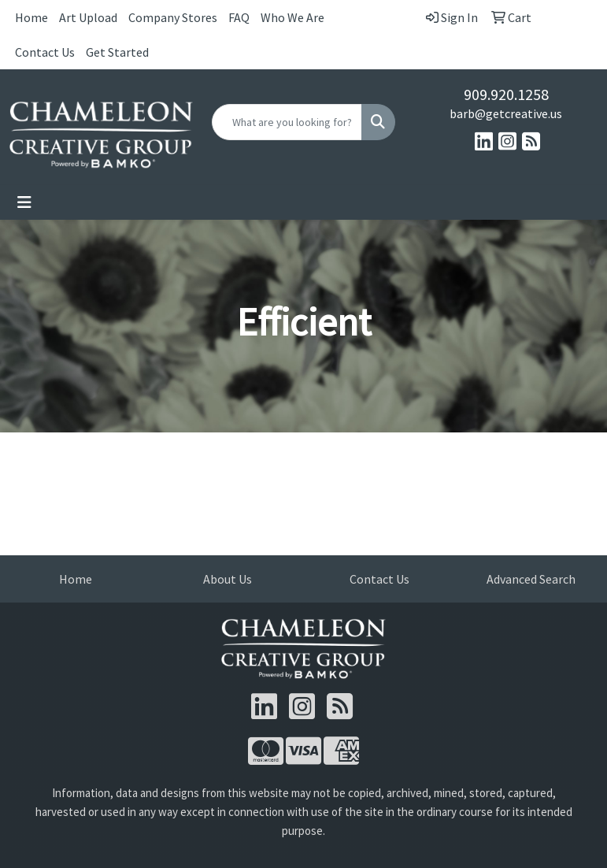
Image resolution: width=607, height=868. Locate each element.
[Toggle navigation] (24, 202)
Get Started (117, 52)
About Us (228, 579)
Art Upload (88, 17)
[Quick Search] (287, 122)
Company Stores (173, 17)
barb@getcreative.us (506, 113)
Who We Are (292, 17)
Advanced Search (531, 579)
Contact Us (45, 52)
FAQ (239, 17)
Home (31, 17)
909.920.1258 (506, 94)
